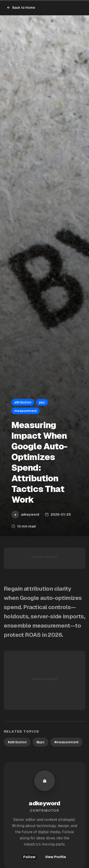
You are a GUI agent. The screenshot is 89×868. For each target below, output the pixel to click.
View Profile (56, 857)
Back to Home (21, 8)
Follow (29, 857)
